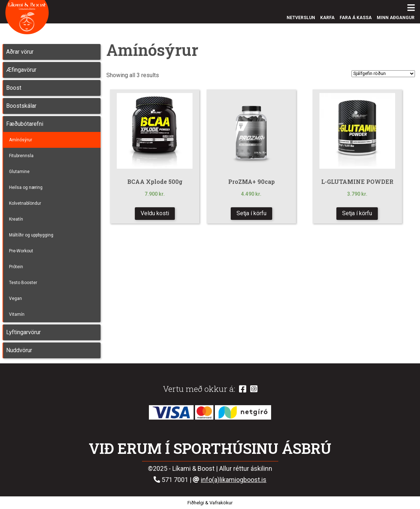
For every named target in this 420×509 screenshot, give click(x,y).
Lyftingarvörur (23, 332)
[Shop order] (383, 74)
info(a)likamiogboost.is (234, 480)
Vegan (16, 298)
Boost (14, 88)
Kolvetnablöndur (25, 203)
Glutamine (19, 172)
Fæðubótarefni (25, 124)
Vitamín (17, 314)
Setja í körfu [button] (357, 213)
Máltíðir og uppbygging (31, 235)
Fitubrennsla (21, 156)
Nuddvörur (19, 350)
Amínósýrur (21, 140)
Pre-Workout (21, 251)
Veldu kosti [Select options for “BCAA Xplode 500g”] (155, 213)
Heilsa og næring (26, 187)
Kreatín (16, 219)
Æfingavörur (21, 70)
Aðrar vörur (20, 52)
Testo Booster (23, 283)
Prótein (16, 267)
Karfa (327, 18)
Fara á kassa (356, 18)
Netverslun (301, 18)
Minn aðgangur (396, 18)
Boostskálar (21, 106)
